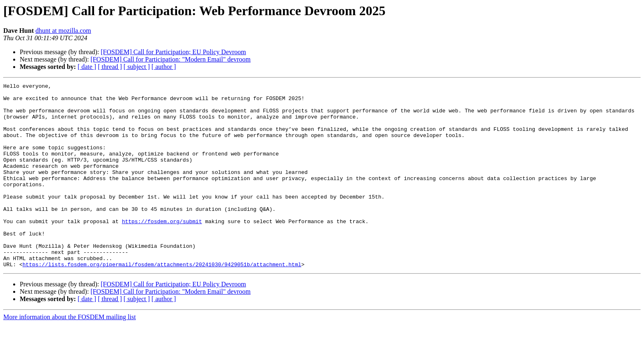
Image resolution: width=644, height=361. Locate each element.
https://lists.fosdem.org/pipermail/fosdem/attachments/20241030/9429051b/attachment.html (162, 301)
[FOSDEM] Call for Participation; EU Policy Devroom (173, 52)
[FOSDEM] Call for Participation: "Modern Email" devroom (170, 59)
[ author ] (164, 67)
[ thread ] (110, 67)
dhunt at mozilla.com (63, 31)
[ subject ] (137, 67)
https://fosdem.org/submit (162, 249)
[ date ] (87, 67)
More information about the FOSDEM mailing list (70, 354)
